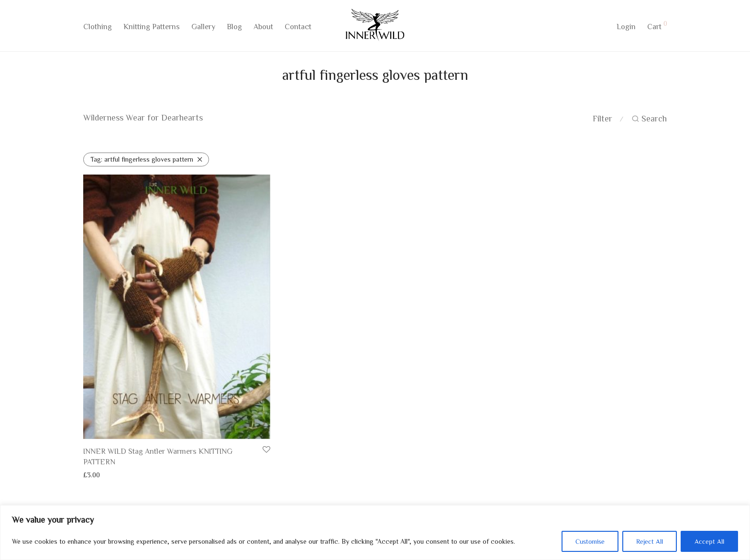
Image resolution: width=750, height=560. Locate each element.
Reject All (650, 541)
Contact (298, 27)
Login (626, 27)
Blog (234, 27)
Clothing (98, 27)
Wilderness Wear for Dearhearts (143, 117)
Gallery (203, 27)
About (263, 27)
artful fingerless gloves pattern (142, 159)
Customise (590, 541)
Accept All (709, 541)
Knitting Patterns (152, 27)
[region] (375, 533)
